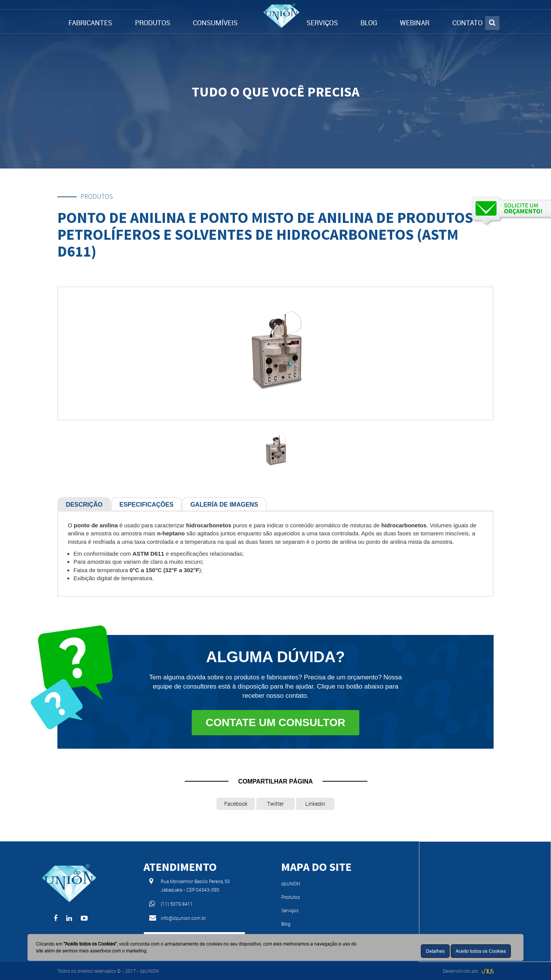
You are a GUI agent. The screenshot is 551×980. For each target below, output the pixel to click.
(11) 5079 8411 (177, 904)
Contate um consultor (275, 722)
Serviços (290, 910)
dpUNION (291, 883)
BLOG (369, 23)
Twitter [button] (275, 804)
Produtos (291, 897)
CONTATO (467, 23)
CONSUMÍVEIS (215, 23)
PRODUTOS (153, 23)
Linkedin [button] (315, 804)
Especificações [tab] (146, 505)
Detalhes (435, 951)
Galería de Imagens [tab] (224, 505)
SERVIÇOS (322, 23)
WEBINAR (415, 23)
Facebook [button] (236, 804)
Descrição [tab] (84, 505)
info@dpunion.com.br (183, 918)
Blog (286, 924)
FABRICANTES (90, 23)
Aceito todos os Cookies (481, 951)
